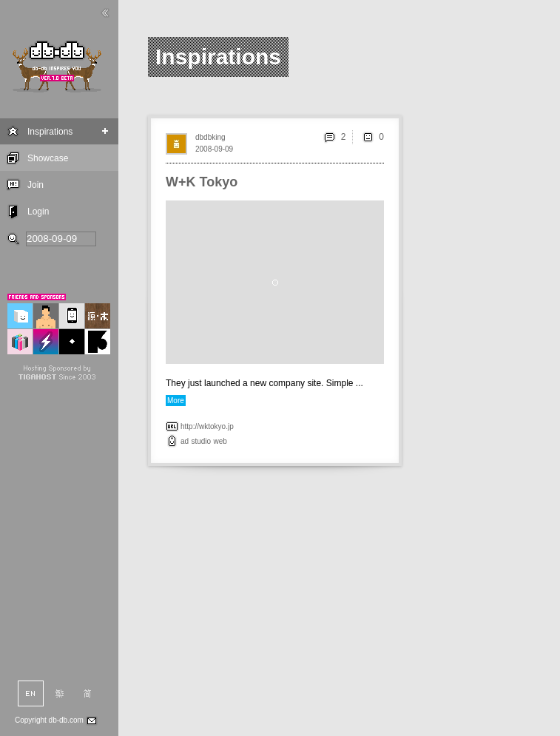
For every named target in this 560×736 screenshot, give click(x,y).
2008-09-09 (214, 149)
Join (36, 185)
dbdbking (210, 137)
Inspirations (50, 132)
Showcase (48, 158)
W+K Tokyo (202, 182)
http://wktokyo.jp (207, 426)
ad (185, 441)
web (220, 441)
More (176, 401)
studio (201, 441)
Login (38, 212)
